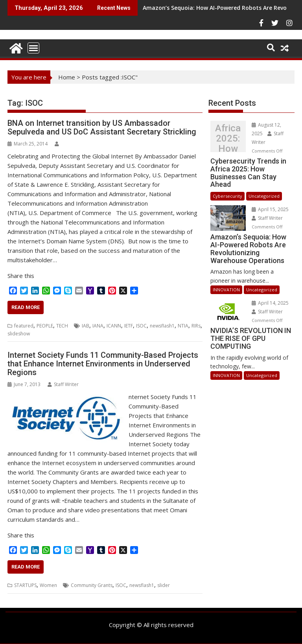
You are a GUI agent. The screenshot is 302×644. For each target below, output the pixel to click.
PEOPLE (45, 326)
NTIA (183, 326)
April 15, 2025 (270, 209)
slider (164, 585)
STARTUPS (25, 585)
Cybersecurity (227, 196)
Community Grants (92, 585)
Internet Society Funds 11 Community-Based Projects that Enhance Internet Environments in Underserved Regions (103, 364)
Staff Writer (63, 384)
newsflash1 (162, 326)
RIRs (196, 326)
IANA (98, 326)
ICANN (114, 326)
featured (24, 326)
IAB (86, 326)
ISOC (141, 326)
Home (67, 77)
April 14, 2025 (270, 303)
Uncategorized (264, 196)
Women (48, 585)
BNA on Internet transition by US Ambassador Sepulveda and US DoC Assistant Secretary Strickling (102, 127)
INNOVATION (226, 290)
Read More (26, 307)
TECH (62, 326)
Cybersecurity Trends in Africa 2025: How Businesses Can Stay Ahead (228, 138)
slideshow (19, 334)
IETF (129, 326)
